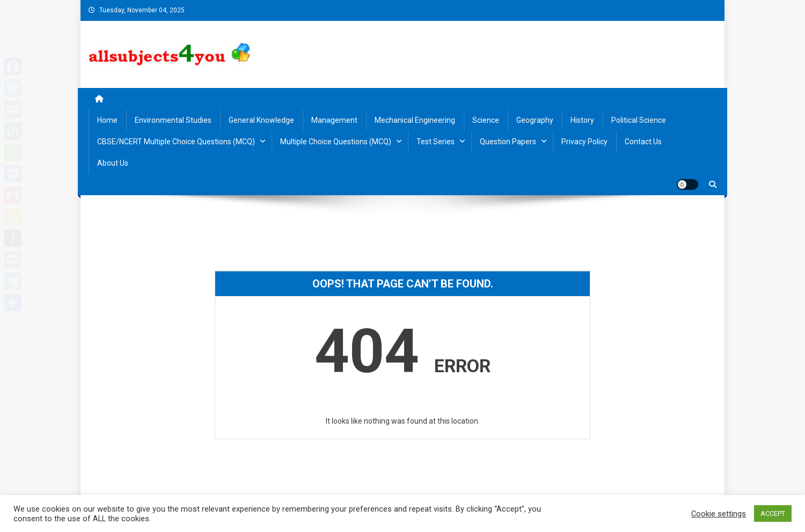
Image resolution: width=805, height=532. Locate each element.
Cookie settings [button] (719, 514)
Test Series (436, 142)
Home (107, 120)
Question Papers (508, 142)
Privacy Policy (584, 142)
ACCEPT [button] (773, 513)
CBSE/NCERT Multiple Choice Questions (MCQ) (176, 142)
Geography (535, 120)
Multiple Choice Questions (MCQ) (336, 142)
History (582, 120)
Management (334, 120)
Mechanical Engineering (415, 120)
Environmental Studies (173, 120)
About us (113, 163)
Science (486, 120)
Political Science (639, 120)
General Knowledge (261, 120)
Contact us (643, 142)
